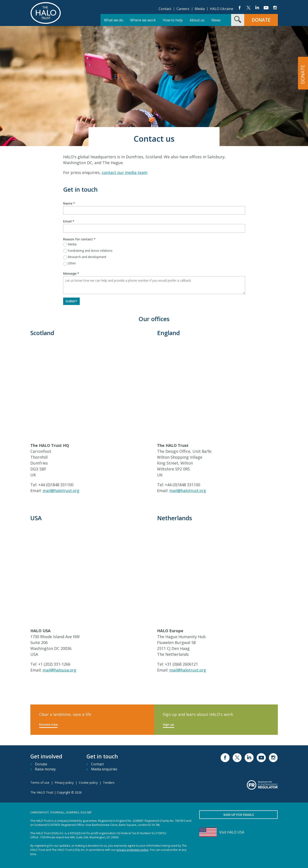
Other (72, 263)
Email (69, 221)
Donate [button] (261, 20)
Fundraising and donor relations (90, 251)
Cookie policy (88, 783)
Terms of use (40, 783)
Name (69, 203)
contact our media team (125, 172)
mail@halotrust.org (61, 491)
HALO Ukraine (222, 9)
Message (71, 273)
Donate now (48, 724)
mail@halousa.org (59, 670)
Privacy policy (64, 783)
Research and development (87, 257)
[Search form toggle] (238, 20)
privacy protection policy (132, 850)
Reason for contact (79, 239)
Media (200, 9)
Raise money (45, 769)
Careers (183, 9)
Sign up (168, 724)
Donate (41, 764)
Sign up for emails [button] (239, 815)
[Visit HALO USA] (239, 832)
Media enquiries (104, 769)
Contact (165, 9)
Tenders (109, 783)
